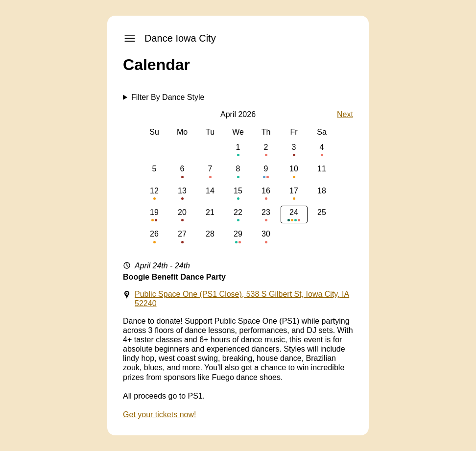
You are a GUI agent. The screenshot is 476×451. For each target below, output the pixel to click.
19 (155, 215)
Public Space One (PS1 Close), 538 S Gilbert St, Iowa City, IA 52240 (242, 299)
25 (322, 215)
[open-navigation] (130, 38)
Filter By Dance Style (168, 97)
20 (182, 215)
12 (155, 193)
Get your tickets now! (159, 415)
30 (266, 236)
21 (210, 215)
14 (210, 193)
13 (182, 193)
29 (238, 236)
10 (294, 171)
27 (182, 236)
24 (294, 215)
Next (345, 114)
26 (155, 236)
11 (322, 171)
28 (210, 236)
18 (322, 193)
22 (238, 215)
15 (238, 193)
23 (266, 215)
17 (294, 193)
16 (266, 193)
